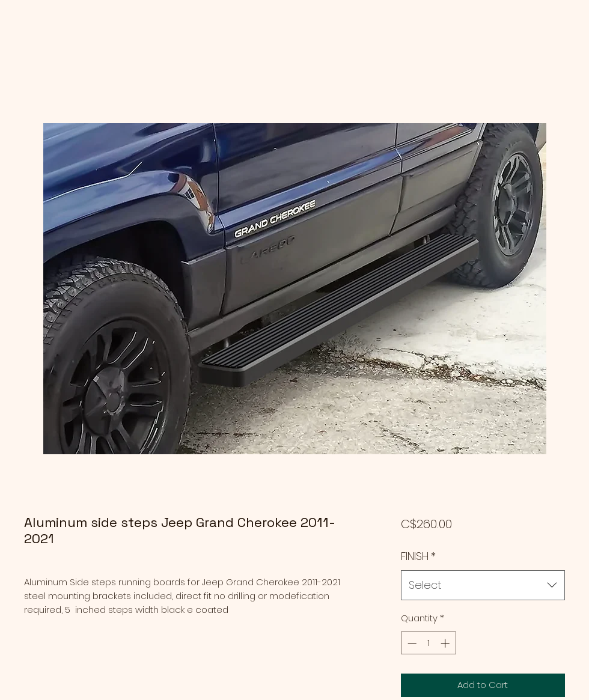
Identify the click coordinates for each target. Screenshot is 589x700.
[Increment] (446, 643)
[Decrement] (411, 643)
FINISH (418, 556)
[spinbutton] (428, 643)
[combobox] (483, 585)
